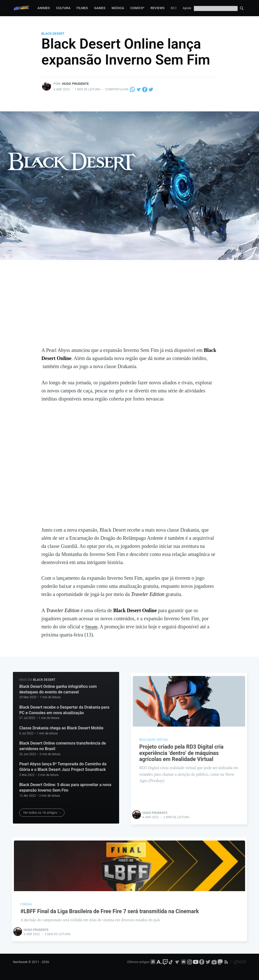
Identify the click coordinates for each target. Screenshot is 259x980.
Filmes (82, 8)
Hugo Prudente (75, 84)
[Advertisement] (129, 308)
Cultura (63, 8)
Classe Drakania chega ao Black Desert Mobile (61, 728)
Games (100, 8)
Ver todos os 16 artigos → (42, 813)
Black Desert (53, 34)
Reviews (158, 8)
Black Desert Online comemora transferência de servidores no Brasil (62, 746)
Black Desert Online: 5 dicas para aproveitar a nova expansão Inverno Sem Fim (65, 787)
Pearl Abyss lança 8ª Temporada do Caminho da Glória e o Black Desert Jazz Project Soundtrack (63, 767)
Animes (44, 8)
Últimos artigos (138, 961)
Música (118, 8)
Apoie (187, 8)
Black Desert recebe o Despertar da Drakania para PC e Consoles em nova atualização (64, 710)
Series (176, 8)
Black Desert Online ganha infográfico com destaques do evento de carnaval (58, 689)
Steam (92, 627)
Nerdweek (20, 961)
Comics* (137, 8)
